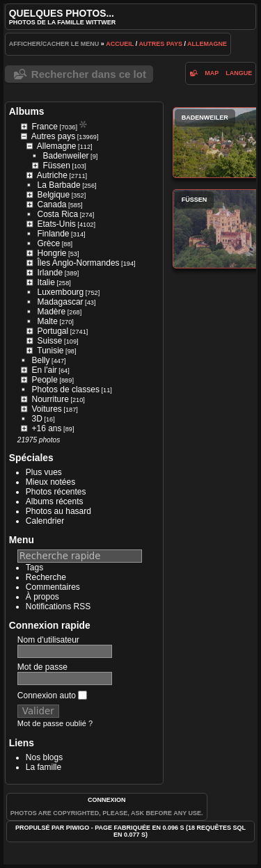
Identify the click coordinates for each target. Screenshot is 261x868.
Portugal (53, 331)
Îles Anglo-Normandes (79, 263)
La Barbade (59, 185)
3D (37, 419)
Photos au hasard (58, 511)
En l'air (45, 370)
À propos (42, 597)
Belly (41, 360)
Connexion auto (52, 696)
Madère (52, 312)
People (45, 380)
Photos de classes (66, 389)
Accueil (120, 44)
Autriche (52, 175)
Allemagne (207, 44)
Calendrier (45, 521)
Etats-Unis (57, 224)
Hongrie (52, 253)
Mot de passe (42, 667)
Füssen (57, 166)
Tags (34, 568)
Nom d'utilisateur (48, 640)
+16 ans (47, 428)
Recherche (46, 577)
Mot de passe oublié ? (55, 723)
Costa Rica (58, 214)
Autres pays (160, 44)
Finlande (54, 234)
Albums (27, 111)
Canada (52, 204)
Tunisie (50, 351)
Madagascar (61, 302)
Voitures (47, 409)
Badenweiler (66, 156)
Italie (46, 282)
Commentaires (53, 587)
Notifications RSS (58, 606)
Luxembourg (61, 292)
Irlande (50, 273)
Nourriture (50, 399)
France (45, 127)
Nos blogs (44, 757)
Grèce (49, 243)
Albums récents (55, 501)
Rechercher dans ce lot (89, 74)
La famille (43, 767)
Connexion (107, 800)
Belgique (54, 195)
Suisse (50, 341)
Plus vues (44, 472)
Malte (48, 321)
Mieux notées (50, 482)
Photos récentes (56, 492)
